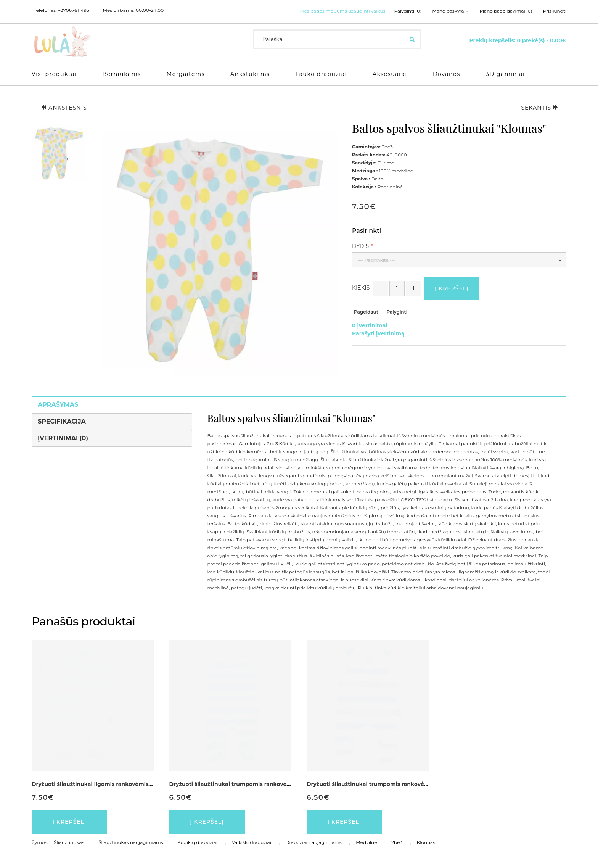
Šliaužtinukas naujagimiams (131, 842)
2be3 (397, 842)
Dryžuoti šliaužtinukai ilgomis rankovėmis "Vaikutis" (104, 784)
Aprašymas (58, 405)
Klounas (426, 842)
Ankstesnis (64, 108)
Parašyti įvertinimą (378, 333)
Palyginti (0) (408, 11)
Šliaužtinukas (69, 842)
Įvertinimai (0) (63, 438)
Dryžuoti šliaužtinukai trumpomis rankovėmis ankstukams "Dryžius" (264, 784)
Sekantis (540, 108)
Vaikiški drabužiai (252, 842)
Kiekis (361, 288)
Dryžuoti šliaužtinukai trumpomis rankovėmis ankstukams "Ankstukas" (406, 784)
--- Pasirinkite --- (377, 260)
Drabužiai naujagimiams (314, 842)
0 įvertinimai (370, 325)
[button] (59, 153)
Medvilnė (366, 842)
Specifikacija (62, 421)
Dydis (360, 246)
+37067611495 (74, 10)
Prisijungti (555, 11)
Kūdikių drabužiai (197, 842)
